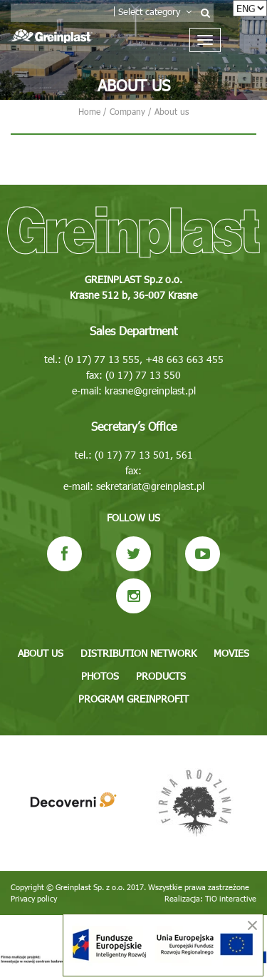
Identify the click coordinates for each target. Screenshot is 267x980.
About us (41, 653)
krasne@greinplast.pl (150, 391)
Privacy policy (34, 898)
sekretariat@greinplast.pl (150, 486)
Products (161, 676)
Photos (100, 676)
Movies (231, 653)
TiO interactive (231, 898)
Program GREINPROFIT (133, 699)
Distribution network (138, 653)
